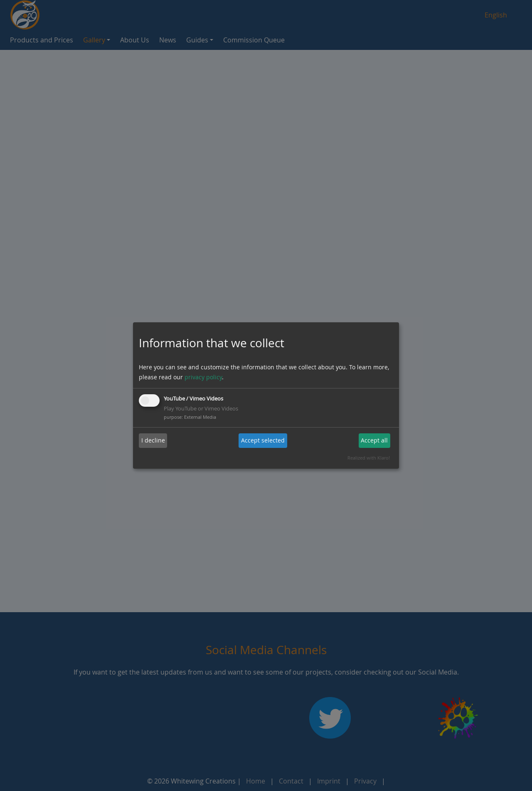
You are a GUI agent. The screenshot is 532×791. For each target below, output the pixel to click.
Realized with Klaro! (369, 458)
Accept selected (263, 440)
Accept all (374, 440)
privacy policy (203, 377)
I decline (153, 440)
